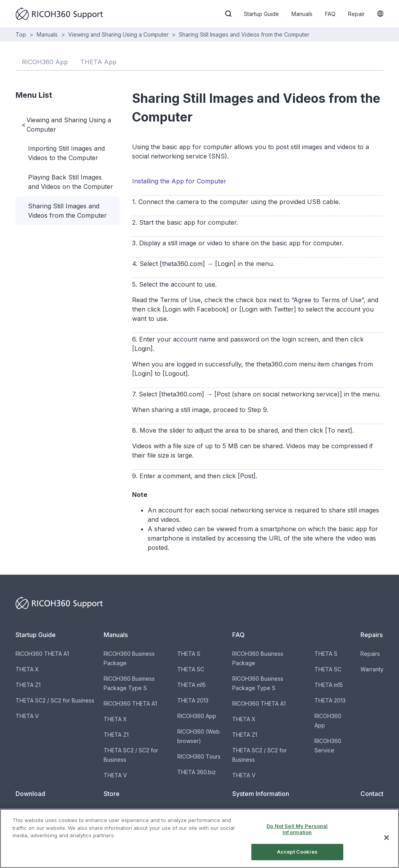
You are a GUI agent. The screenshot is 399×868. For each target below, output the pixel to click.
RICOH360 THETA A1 (42, 654)
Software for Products (44, 813)
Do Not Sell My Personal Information (297, 835)
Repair (356, 14)
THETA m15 (192, 685)
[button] (228, 14)
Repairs (370, 654)
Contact (370, 813)
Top (21, 34)
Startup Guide (261, 14)
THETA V (27, 716)
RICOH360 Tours (199, 756)
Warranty (372, 669)
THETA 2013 (193, 700)
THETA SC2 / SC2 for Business (55, 700)
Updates (243, 813)
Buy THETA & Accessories (137, 813)
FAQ (330, 14)
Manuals (302, 14)
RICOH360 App (197, 716)
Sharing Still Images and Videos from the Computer (244, 34)
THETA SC (191, 669)
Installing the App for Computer (179, 181)
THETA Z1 (28, 685)
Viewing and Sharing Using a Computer (118, 34)
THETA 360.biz (197, 772)
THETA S (189, 654)
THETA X (27, 669)
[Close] (387, 843)
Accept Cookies (297, 857)
